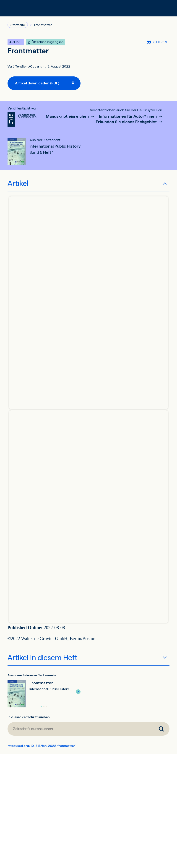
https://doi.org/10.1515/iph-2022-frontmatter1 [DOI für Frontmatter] (42, 746)
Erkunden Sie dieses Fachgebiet (127, 122)
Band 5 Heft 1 (42, 152)
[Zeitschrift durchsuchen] (80, 729)
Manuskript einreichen (68, 116)
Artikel (18, 183)
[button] (78, 692)
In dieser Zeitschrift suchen (29, 717)
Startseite (18, 25)
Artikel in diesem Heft (42, 658)
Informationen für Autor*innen (128, 116)
